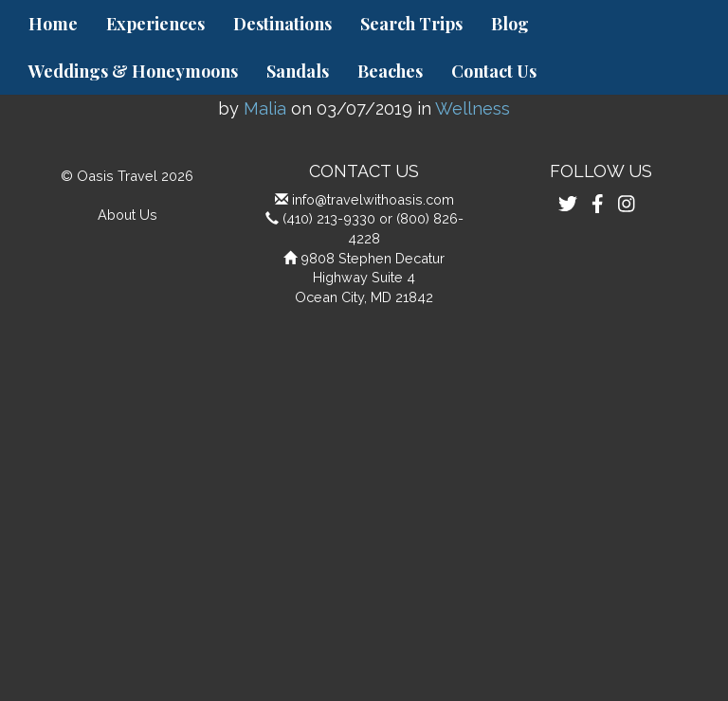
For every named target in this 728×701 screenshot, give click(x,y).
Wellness (473, 108)
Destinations (282, 24)
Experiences (155, 24)
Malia (265, 108)
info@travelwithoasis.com (373, 199)
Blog (510, 24)
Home (53, 24)
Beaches (390, 71)
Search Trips (411, 24)
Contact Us (494, 71)
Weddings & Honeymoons (133, 71)
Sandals (298, 71)
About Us (127, 215)
